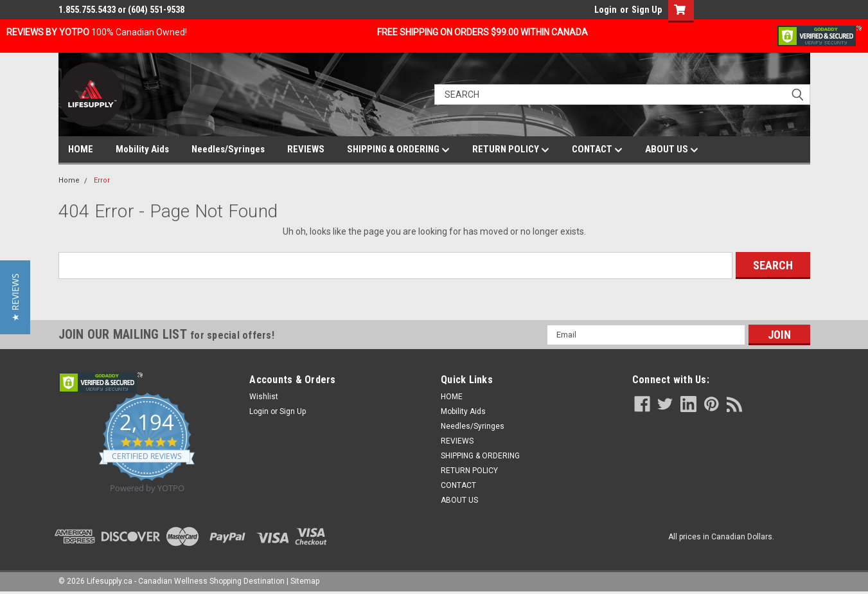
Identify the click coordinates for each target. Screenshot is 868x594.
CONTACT (597, 150)
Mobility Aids (142, 149)
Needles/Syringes (228, 149)
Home (69, 180)
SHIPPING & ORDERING (398, 150)
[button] (15, 297)
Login (606, 10)
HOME (81, 149)
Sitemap (305, 581)
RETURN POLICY (511, 150)
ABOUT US (672, 150)
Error (102, 180)
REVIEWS (306, 149)
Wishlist (264, 397)
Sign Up (647, 10)
